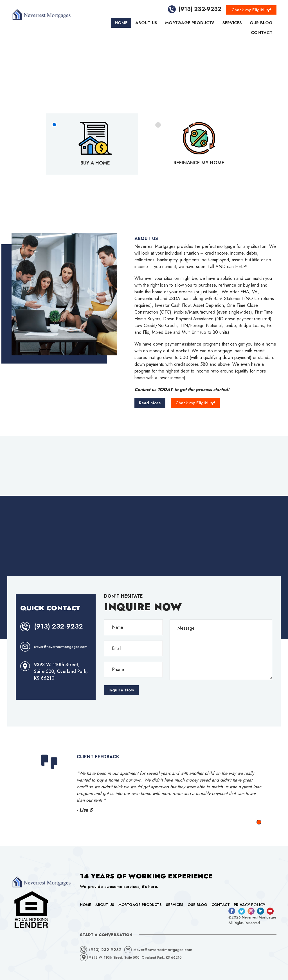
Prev (35, 785)
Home (121, 23)
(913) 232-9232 (200, 9)
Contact (262, 33)
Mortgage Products (190, 23)
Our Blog (261, 23)
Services (232, 23)
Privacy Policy (249, 905)
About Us (146, 23)
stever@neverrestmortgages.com (61, 647)
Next (257, 785)
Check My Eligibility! (251, 10)
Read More (150, 403)
